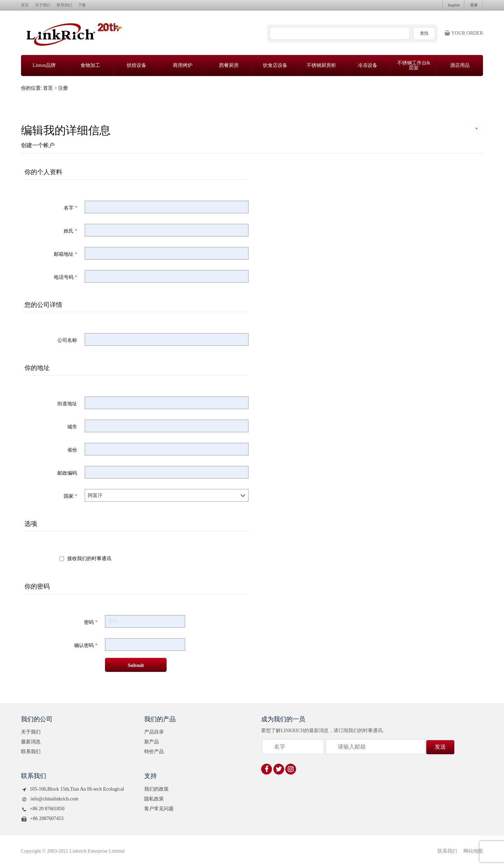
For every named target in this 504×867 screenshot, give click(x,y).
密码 (91, 622)
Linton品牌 (44, 65)
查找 (424, 33)
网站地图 (473, 851)
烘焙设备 (136, 65)
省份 (72, 450)
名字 (70, 208)
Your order (464, 33)
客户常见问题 (159, 809)
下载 (82, 5)
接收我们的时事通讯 (89, 558)
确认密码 (86, 645)
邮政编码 (67, 473)
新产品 (152, 742)
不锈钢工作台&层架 (414, 65)
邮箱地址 (65, 254)
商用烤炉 (183, 65)
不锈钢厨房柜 (321, 65)
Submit (136, 665)
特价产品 (154, 752)
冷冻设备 (367, 65)
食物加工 (90, 65)
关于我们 (43, 5)
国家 (70, 496)
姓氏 (70, 231)
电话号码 (65, 277)
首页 (25, 5)
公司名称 (67, 340)
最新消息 (31, 742)
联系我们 (64, 5)
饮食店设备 (275, 65)
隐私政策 (154, 799)
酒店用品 (460, 65)
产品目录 (154, 732)
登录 (474, 5)
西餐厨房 (229, 65)
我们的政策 (156, 789)
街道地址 (67, 404)
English (454, 5)
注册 (63, 88)
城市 (72, 427)
